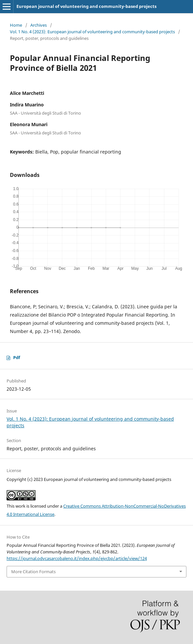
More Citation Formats (33, 572)
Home (16, 25)
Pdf (17, 357)
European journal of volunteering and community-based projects (86, 6)
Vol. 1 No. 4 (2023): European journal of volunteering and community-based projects (92, 32)
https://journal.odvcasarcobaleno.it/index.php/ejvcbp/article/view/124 (77, 558)
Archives (39, 25)
